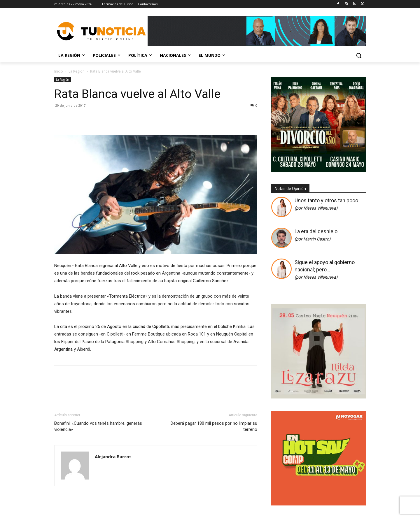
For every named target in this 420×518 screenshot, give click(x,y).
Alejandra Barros (113, 456)
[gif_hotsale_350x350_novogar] (318, 504)
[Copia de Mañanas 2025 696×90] (257, 31)
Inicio (59, 71)
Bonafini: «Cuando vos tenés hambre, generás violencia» (98, 426)
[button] (359, 55)
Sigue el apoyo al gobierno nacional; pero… (325, 269)
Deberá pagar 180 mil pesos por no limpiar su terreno (214, 426)
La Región (77, 71)
